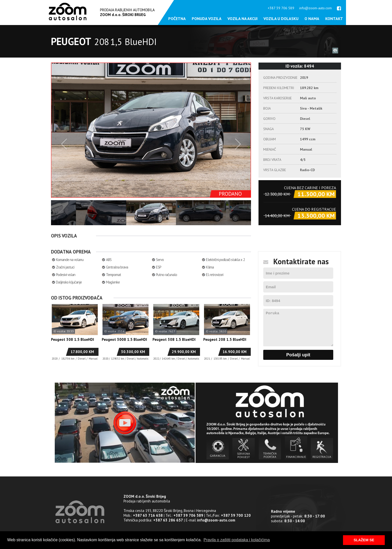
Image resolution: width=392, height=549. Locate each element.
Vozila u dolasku (281, 19)
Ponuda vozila (207, 19)
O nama (312, 19)
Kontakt (334, 19)
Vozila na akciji (242, 19)
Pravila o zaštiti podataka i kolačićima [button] (237, 540)
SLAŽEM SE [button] (364, 540)
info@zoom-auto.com (315, 8)
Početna (177, 19)
